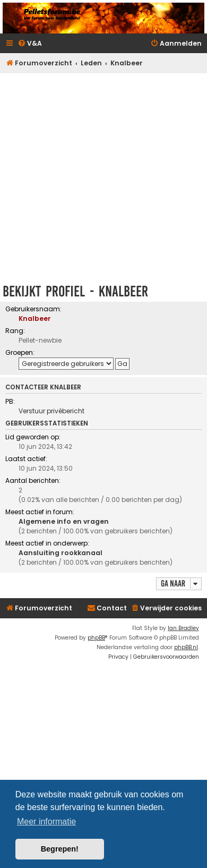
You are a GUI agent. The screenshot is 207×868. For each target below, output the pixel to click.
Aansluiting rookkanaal (61, 553)
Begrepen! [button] (60, 849)
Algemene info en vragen (64, 521)
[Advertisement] (102, 175)
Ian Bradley (183, 628)
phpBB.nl (186, 647)
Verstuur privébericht (51, 411)
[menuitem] (30, 44)
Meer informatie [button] (46, 822)
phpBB (96, 638)
